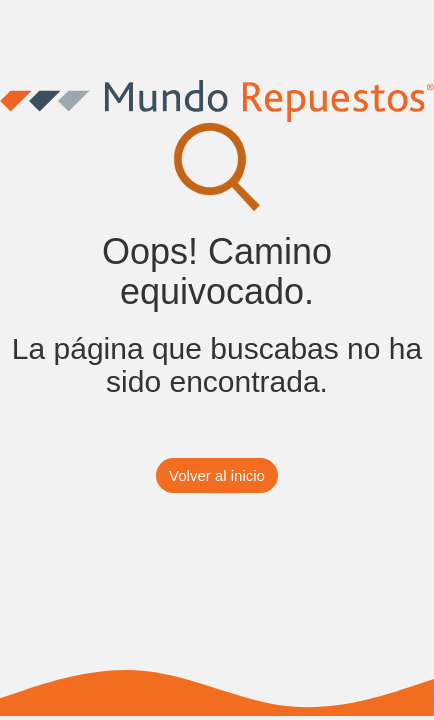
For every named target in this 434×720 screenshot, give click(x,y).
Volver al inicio (217, 475)
